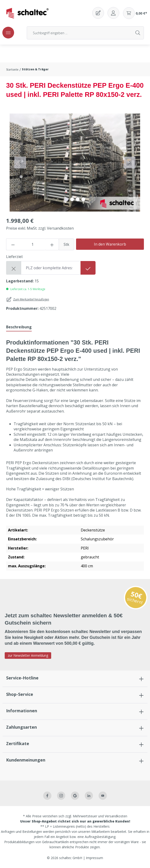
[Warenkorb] (135, 13)
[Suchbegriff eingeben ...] (80, 33)
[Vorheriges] (20, 163)
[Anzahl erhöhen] (52, 244)
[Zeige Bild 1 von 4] (66, 199)
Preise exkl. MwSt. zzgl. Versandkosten (40, 228)
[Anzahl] (33, 244)
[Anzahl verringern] (13, 244)
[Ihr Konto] (113, 13)
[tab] (19, 327)
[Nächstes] (130, 163)
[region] (75, 163)
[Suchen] (138, 33)
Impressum (94, 858)
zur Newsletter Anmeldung (28, 655)
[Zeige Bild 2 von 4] (72, 199)
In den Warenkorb (110, 244)
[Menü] (8, 33)
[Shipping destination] (51, 268)
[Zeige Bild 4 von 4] (83, 199)
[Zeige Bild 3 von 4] (78, 199)
